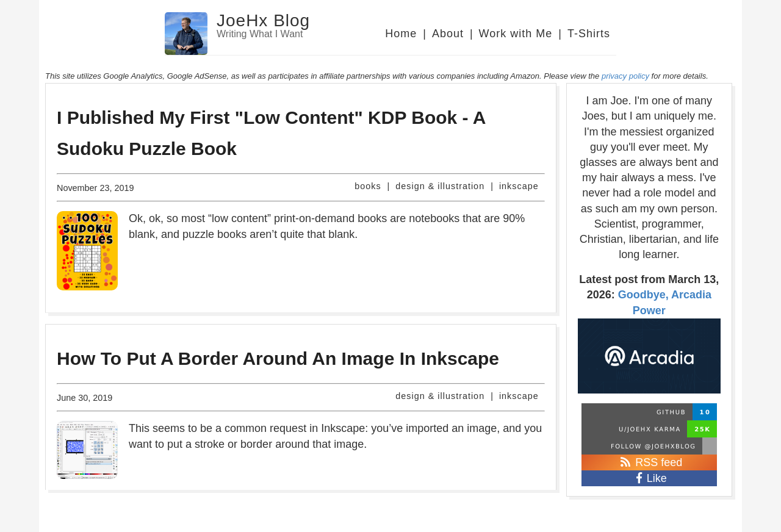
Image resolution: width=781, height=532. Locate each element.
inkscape (519, 186)
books (368, 186)
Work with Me (516, 34)
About (448, 34)
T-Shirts (589, 34)
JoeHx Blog (263, 20)
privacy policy (625, 76)
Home (401, 34)
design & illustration (440, 186)
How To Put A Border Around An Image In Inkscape (278, 358)
